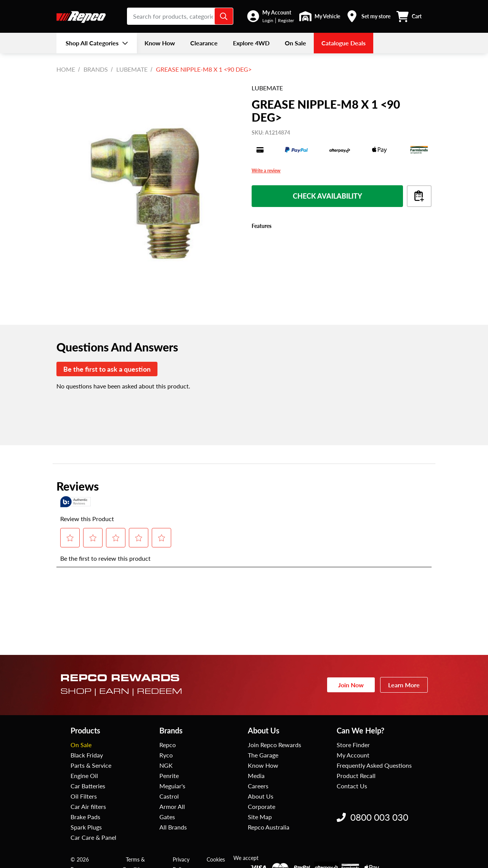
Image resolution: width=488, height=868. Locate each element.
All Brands (173, 827)
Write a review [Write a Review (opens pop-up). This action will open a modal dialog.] (266, 171)
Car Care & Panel (93, 837)
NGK (166, 765)
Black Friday (87, 755)
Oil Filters (84, 796)
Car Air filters (88, 806)
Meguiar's (172, 786)
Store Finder (353, 745)
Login (268, 20)
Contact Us (352, 786)
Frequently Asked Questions (374, 765)
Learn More (404, 685)
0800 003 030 (372, 817)
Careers (258, 786)
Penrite (169, 776)
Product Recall (356, 776)
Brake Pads (85, 817)
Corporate (262, 806)
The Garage (263, 755)
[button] (270, 16)
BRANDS (96, 69)
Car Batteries (88, 786)
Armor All (172, 806)
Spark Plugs (86, 827)
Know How (263, 765)
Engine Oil (84, 776)
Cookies (216, 859)
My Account (277, 12)
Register (286, 20)
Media (256, 776)
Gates (167, 817)
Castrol (169, 796)
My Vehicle (327, 16)
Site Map (260, 817)
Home (66, 69)
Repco (168, 745)
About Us (261, 796)
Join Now (351, 685)
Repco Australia (269, 827)
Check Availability (327, 196)
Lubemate (132, 69)
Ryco (166, 755)
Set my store (376, 16)
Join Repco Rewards (274, 745)
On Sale (81, 745)
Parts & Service (91, 765)
